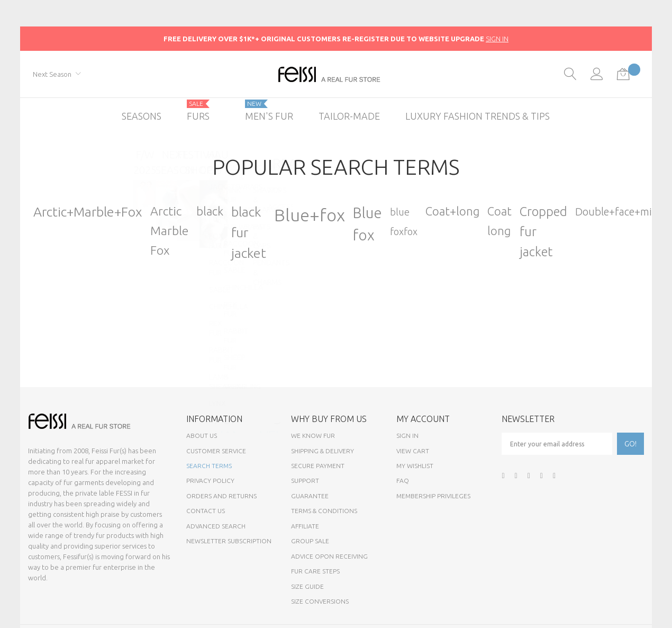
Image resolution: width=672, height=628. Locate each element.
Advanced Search (216, 526)
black (210, 211)
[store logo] (336, 74)
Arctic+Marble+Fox (88, 212)
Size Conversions (320, 601)
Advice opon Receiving (329, 556)
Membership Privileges (433, 496)
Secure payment (318, 466)
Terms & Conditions (324, 511)
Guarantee (310, 496)
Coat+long (452, 211)
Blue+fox (310, 215)
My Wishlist (415, 466)
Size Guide (307, 586)
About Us (202, 436)
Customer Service (216, 451)
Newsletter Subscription (229, 541)
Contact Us (206, 511)
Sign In (407, 436)
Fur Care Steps (315, 571)
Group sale (310, 541)
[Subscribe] (630, 444)
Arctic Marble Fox (169, 230)
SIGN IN (497, 39)
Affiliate (305, 526)
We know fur (313, 436)
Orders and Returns (221, 496)
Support (305, 481)
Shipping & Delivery (323, 451)
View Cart (413, 451)
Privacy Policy (210, 481)
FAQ (403, 481)
